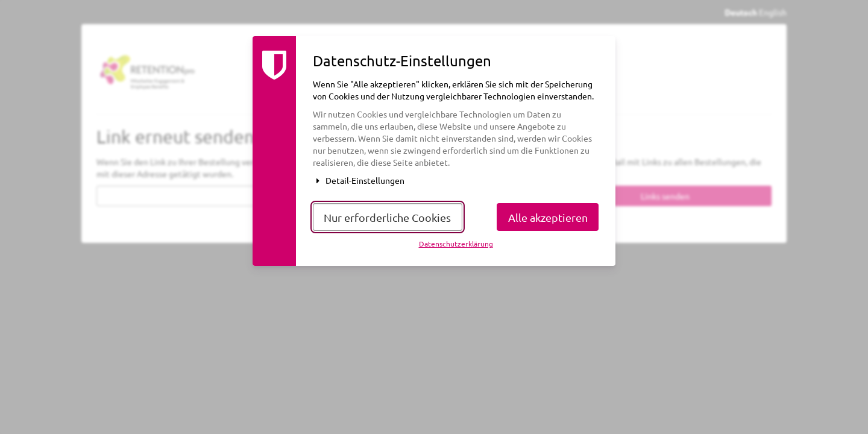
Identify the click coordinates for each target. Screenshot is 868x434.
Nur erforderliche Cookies (387, 217)
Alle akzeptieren (548, 217)
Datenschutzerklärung (456, 244)
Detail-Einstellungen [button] (359, 180)
